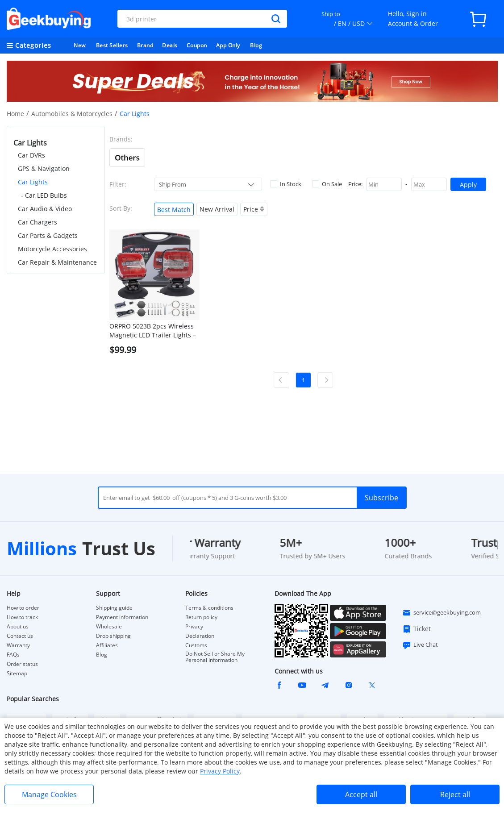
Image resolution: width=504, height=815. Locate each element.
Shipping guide (114, 608)
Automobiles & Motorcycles (72, 114)
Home (15, 114)
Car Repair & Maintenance (57, 262)
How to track (22, 617)
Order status (22, 664)
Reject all (455, 794)
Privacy (194, 627)
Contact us (20, 636)
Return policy (201, 617)
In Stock (286, 184)
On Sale (327, 184)
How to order (23, 608)
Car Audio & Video (45, 209)
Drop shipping (113, 636)
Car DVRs (31, 155)
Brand (145, 45)
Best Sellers (112, 45)
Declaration (200, 636)
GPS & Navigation (44, 168)
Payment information (122, 617)
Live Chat (420, 645)
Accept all (361, 794)
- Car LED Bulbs (44, 195)
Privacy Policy (220, 771)
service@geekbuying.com (442, 613)
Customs (196, 645)
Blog (256, 45)
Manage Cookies (49, 794)
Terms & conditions (209, 608)
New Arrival (217, 209)
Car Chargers (37, 222)
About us (18, 627)
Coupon (197, 45)
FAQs (13, 655)
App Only (228, 45)
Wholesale (109, 627)
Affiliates (107, 645)
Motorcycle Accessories (52, 249)
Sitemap (17, 673)
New (80, 45)
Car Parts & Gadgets (48, 235)
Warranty (18, 645)
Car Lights (33, 182)
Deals (170, 45)
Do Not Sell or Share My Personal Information (215, 657)
